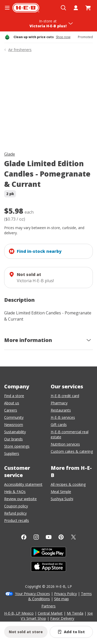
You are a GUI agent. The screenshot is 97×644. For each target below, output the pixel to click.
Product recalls (17, 520)
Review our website (20, 499)
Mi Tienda (75, 613)
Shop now (63, 37)
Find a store (14, 396)
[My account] (76, 8)
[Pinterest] (61, 537)
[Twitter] (73, 537)
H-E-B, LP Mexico (19, 613)
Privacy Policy (65, 594)
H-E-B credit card (65, 396)
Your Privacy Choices (32, 594)
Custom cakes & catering (72, 451)
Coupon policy (16, 506)
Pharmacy (59, 403)
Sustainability (15, 432)
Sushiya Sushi (62, 499)
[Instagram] (36, 537)
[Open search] (63, 8)
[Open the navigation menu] (7, 8)
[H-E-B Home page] (26, 8)
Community (14, 417)
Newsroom (14, 425)
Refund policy (15, 513)
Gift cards (59, 425)
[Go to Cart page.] (88, 8)
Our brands (13, 439)
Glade (10, 154)
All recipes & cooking (68, 484)
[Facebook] (24, 537)
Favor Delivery (62, 618)
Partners (48, 606)
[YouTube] (49, 537)
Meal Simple (61, 492)
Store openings (17, 446)
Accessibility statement (23, 484)
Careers (11, 410)
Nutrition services (65, 444)
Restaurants (61, 410)
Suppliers (12, 453)
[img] (48, 103)
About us (12, 403)
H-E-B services (63, 417)
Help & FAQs (15, 492)
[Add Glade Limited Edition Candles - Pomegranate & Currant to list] (71, 632)
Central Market (50, 613)
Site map (61, 599)
